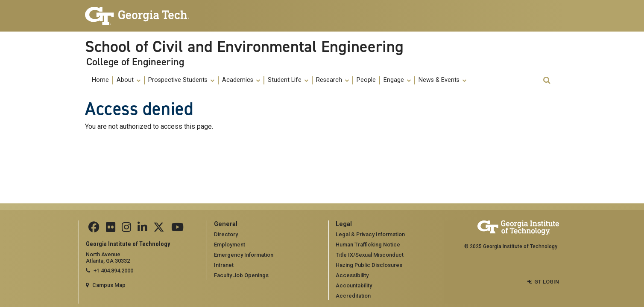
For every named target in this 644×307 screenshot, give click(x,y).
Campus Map (109, 285)
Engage (397, 80)
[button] (547, 80)
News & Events (442, 80)
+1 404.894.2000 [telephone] (113, 271)
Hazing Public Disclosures (369, 265)
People (366, 80)
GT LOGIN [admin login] (547, 282)
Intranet (224, 265)
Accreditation (353, 296)
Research (332, 80)
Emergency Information (244, 255)
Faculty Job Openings (241, 275)
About (129, 80)
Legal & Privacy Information (370, 234)
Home (100, 80)
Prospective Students (181, 80)
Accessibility (352, 275)
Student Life (288, 80)
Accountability (354, 285)
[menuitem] (101, 80)
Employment (230, 245)
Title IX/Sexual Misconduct (370, 255)
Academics (241, 80)
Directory (226, 234)
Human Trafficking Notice (368, 245)
